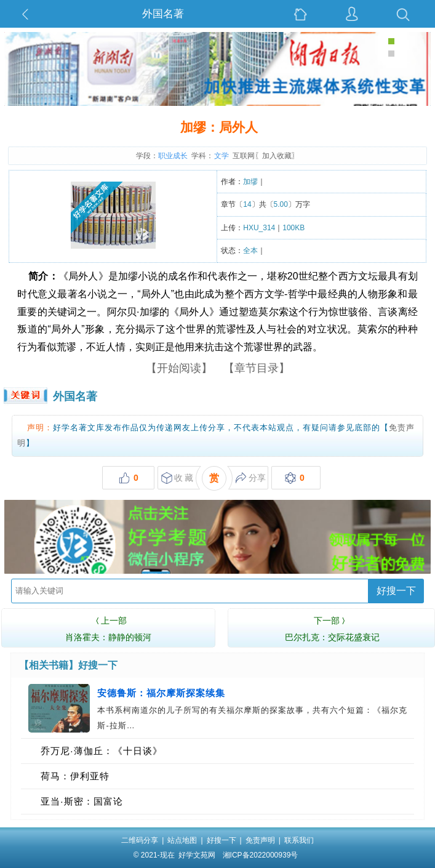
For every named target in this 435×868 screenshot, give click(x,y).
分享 (251, 478)
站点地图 (182, 840)
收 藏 (178, 478)
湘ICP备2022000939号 (261, 855)
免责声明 (260, 840)
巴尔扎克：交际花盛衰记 (332, 627)
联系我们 (299, 840)
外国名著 (163, 14)
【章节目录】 (257, 368)
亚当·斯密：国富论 (82, 801)
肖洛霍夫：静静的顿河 (108, 627)
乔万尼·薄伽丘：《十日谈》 (101, 751)
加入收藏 (277, 156)
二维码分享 (140, 840)
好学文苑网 (197, 855)
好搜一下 (396, 591)
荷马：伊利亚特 (75, 776)
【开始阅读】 (179, 368)
